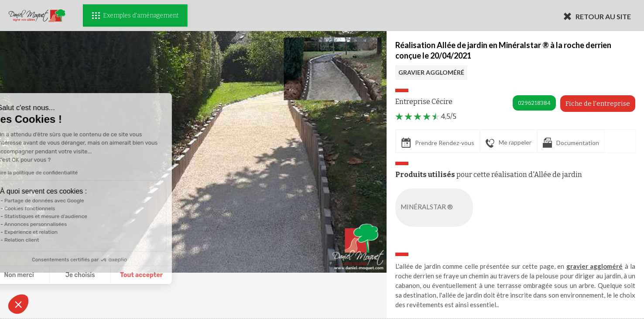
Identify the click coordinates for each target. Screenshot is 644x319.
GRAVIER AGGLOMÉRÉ (431, 72)
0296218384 (534, 103)
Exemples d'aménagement (135, 16)
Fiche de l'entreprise (598, 104)
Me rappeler (509, 143)
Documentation (571, 143)
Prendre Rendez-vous (438, 143)
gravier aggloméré (595, 266)
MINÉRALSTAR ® (436, 208)
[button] (18, 304)
